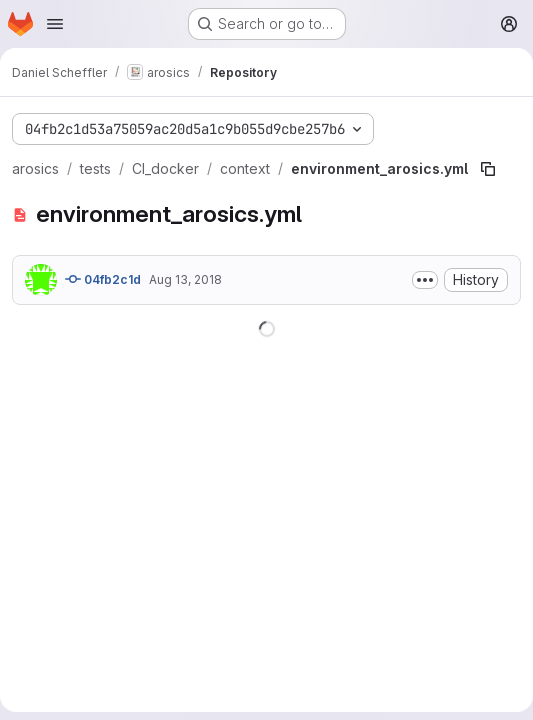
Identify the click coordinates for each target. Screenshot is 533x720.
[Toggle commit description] (425, 280)
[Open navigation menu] (55, 24)
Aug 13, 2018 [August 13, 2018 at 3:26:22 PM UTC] (185, 279)
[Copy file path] (488, 169)
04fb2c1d (103, 279)
